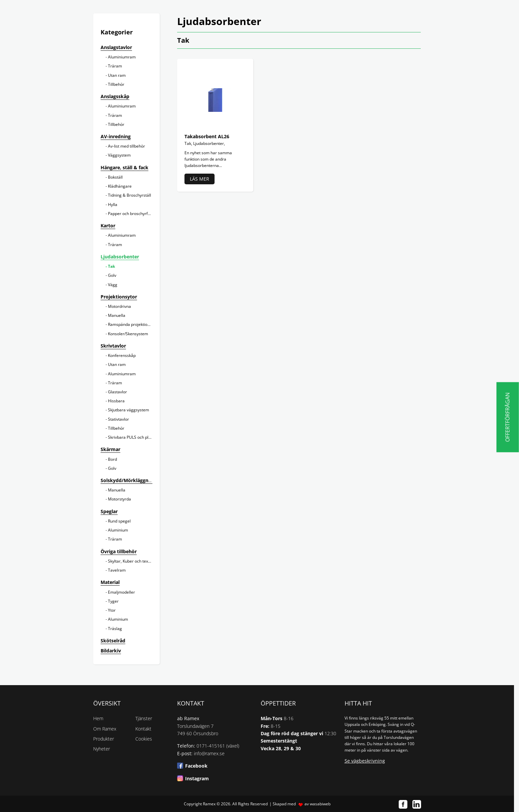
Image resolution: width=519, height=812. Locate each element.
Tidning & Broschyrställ (129, 195)
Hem (98, 718)
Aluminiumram (122, 57)
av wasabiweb (317, 804)
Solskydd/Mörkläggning (128, 480)
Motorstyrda (119, 499)
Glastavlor (117, 392)
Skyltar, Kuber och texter (131, 561)
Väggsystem (119, 155)
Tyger (113, 601)
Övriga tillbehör (119, 551)
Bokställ (115, 177)
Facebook (196, 766)
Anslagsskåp (115, 96)
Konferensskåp (122, 355)
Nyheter (102, 749)
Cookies (144, 739)
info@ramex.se (209, 753)
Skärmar (110, 449)
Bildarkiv (111, 651)
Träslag (115, 629)
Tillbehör (116, 84)
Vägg (113, 285)
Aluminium (118, 530)
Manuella (117, 315)
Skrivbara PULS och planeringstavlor (142, 437)
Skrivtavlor (113, 346)
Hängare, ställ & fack (124, 167)
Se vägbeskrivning (365, 761)
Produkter (104, 739)
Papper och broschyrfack (131, 214)
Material (110, 582)
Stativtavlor (118, 419)
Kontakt (143, 729)
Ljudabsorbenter (120, 257)
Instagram (197, 778)
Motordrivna (119, 306)
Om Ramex (105, 729)
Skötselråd (113, 641)
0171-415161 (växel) (218, 746)
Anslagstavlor (116, 47)
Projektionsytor (119, 297)
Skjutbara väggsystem (128, 410)
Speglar (109, 511)
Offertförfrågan (508, 417)
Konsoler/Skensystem (128, 334)
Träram (115, 66)
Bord (112, 459)
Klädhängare (120, 186)
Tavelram (117, 570)
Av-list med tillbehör (126, 146)
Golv (112, 275)
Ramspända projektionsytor (134, 324)
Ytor (112, 610)
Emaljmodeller (121, 592)
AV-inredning (116, 136)
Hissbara (116, 401)
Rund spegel (119, 521)
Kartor (108, 226)
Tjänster (144, 718)
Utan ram (117, 75)
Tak (111, 266)
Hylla (113, 205)
